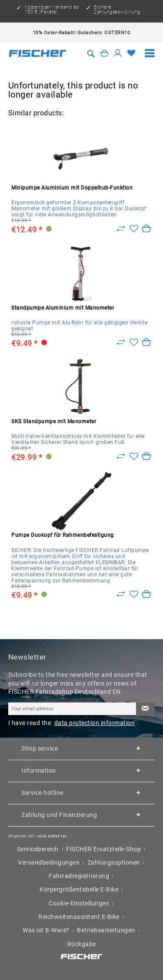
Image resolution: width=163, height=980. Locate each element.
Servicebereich (38, 849)
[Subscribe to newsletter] (145, 709)
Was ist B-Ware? (46, 930)
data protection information (95, 723)
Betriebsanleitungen (106, 930)
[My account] (118, 53)
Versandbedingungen (49, 862)
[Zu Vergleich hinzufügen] (121, 229)
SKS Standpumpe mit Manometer (54, 421)
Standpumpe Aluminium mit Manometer (63, 308)
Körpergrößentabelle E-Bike (79, 889)
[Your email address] (72, 709)
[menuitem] (150, 53)
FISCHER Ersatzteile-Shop (103, 849)
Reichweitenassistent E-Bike (79, 917)
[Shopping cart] (104, 53)
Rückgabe (82, 944)
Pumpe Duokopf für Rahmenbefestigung (63, 535)
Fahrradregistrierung (79, 876)
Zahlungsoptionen (114, 862)
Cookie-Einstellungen (79, 903)
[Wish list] (131, 53)
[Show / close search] (91, 53)
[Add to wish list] (134, 229)
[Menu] (150, 53)
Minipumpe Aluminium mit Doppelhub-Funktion (72, 188)
